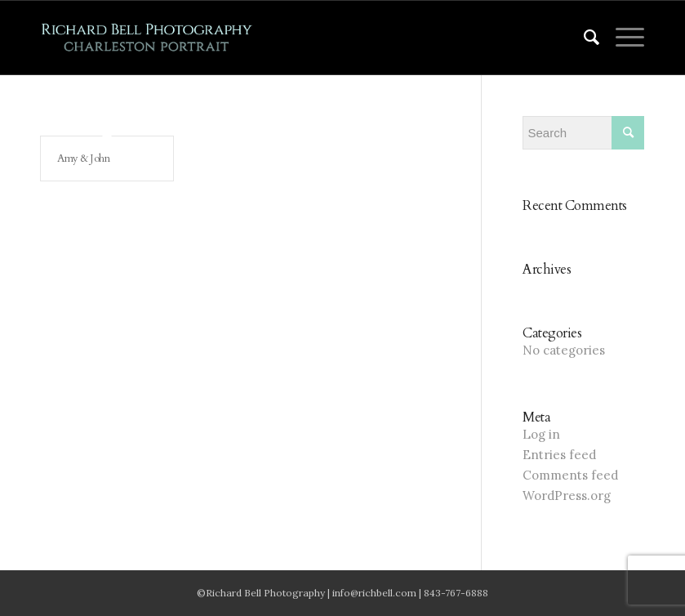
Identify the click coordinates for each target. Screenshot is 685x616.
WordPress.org (567, 495)
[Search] (584, 38)
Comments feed (570, 475)
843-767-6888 (456, 593)
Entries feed (559, 455)
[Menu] (622, 38)
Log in (541, 434)
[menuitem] (584, 38)
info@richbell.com (374, 593)
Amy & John (83, 158)
